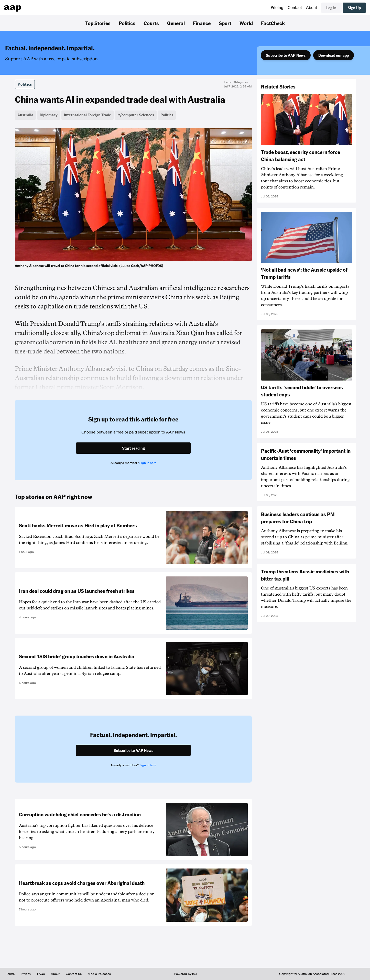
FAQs (41, 974)
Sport (225, 23)
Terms (10, 974)
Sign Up (354, 8)
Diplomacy (49, 115)
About (312, 8)
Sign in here (148, 463)
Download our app (334, 55)
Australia (25, 115)
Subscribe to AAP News (286, 55)
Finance (202, 23)
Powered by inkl (186, 974)
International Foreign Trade (88, 115)
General (176, 23)
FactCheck (273, 23)
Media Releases (99, 974)
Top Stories (98, 23)
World (246, 23)
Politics (127, 23)
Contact (295, 8)
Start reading (133, 448)
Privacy (26, 974)
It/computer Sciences (136, 115)
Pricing (277, 8)
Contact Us (74, 974)
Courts (151, 23)
